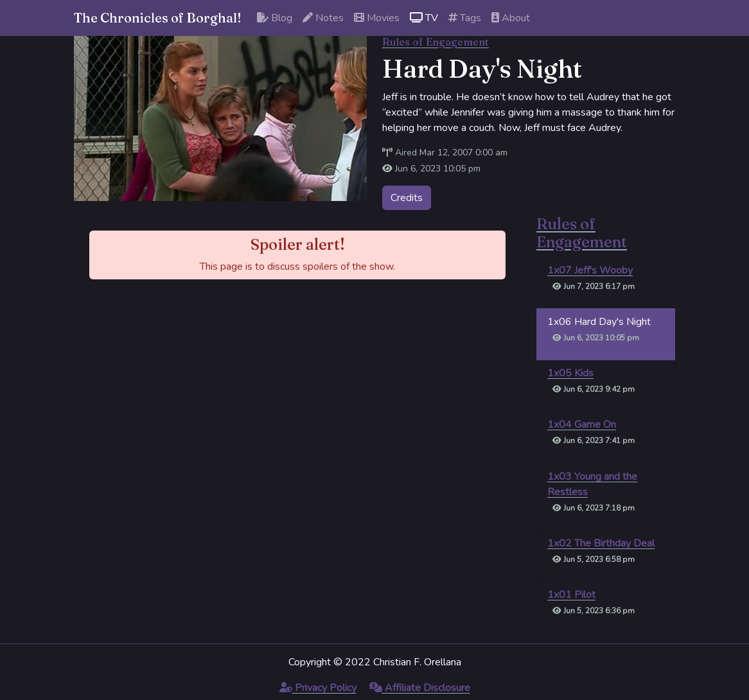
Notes (323, 18)
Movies (377, 18)
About (511, 18)
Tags (465, 18)
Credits (407, 198)
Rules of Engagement (436, 42)
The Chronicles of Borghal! (158, 18)
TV (424, 18)
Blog (275, 18)
